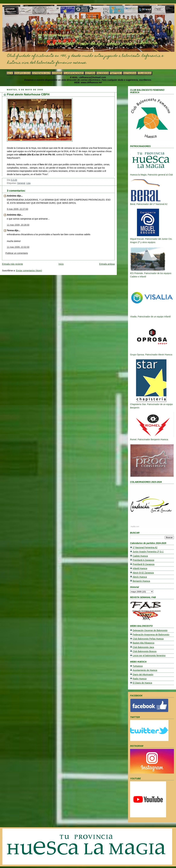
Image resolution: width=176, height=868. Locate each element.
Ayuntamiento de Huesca (145, 670)
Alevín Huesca (140, 577)
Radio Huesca (140, 679)
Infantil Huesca (140, 568)
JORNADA (57, 73)
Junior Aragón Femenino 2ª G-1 (148, 552)
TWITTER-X (116, 73)
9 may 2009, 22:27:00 (18, 209)
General (21, 183)
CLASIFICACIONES (74, 73)
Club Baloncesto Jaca (143, 647)
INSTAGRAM (130, 73)
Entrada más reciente (13, 264)
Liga (28, 183)
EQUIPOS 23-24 (22, 73)
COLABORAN (145, 73)
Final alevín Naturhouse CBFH (28, 94)
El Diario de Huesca (142, 683)
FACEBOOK (103, 73)
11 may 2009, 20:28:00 (18, 225)
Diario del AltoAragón (143, 675)
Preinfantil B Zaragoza (144, 564)
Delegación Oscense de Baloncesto (150, 630)
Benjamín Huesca (141, 581)
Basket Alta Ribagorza (143, 643)
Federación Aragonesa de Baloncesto (151, 635)
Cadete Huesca (140, 556)
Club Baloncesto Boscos (145, 651)
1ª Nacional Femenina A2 (145, 548)
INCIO (10, 73)
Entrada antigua (107, 264)
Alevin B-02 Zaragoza (143, 573)
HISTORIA (90, 73)
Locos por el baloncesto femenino (149, 656)
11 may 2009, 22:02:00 (18, 247)
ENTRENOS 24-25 (41, 73)
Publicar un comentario (17, 253)
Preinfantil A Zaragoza (143, 560)
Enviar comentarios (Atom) (29, 271)
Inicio (61, 264)
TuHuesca (138, 666)
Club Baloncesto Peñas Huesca (148, 639)
